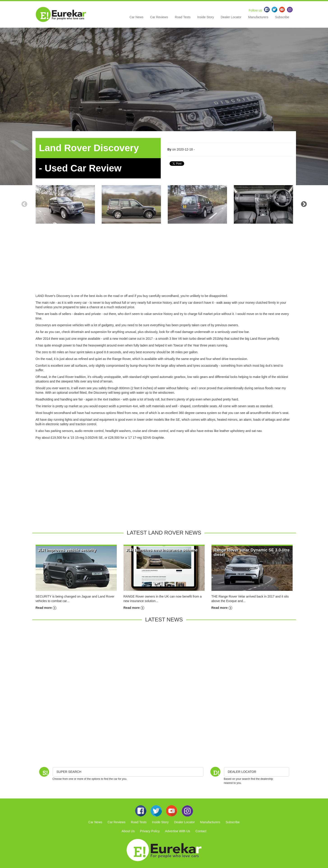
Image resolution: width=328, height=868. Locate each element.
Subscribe (282, 17)
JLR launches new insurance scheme (162, 550)
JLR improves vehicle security (67, 550)
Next (304, 204)
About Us (128, 831)
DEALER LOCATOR (242, 772)
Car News (136, 17)
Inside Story (206, 17)
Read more (46, 608)
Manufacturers (258, 17)
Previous (24, 204)
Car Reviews (159, 17)
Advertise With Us (178, 831)
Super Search (69, 772)
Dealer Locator (231, 17)
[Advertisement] (164, 262)
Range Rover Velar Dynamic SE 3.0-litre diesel (252, 552)
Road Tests (183, 17)
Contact (201, 831)
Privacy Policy (150, 831)
